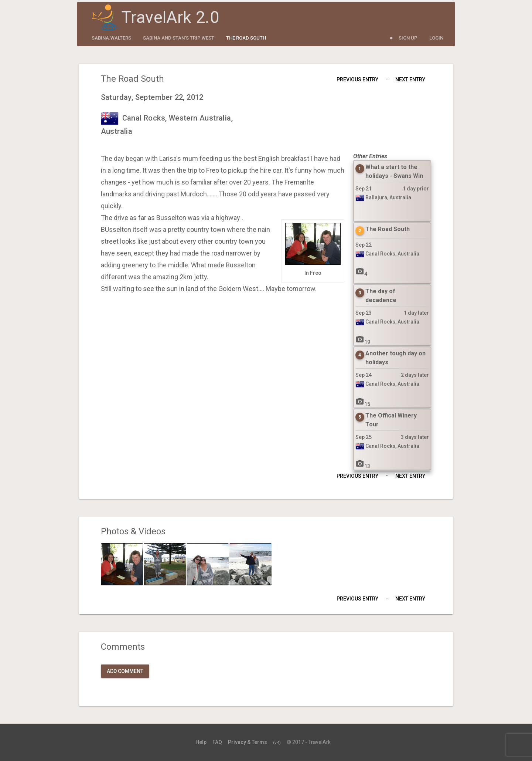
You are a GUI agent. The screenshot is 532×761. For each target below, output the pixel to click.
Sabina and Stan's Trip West (179, 38)
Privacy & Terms (248, 742)
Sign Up (408, 38)
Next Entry (410, 80)
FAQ (217, 742)
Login (436, 38)
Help (201, 742)
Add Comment (125, 671)
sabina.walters (111, 38)
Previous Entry (357, 80)
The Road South (246, 38)
